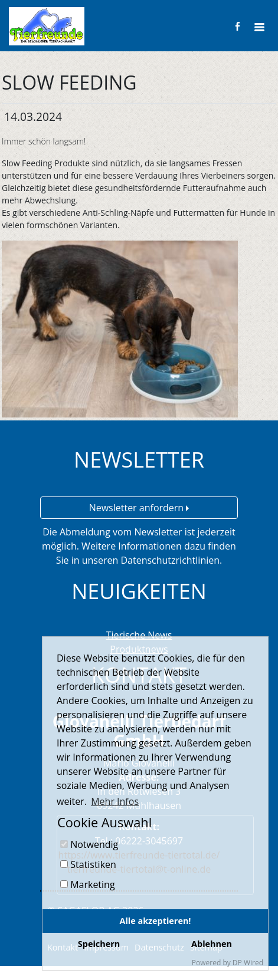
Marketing (88, 884)
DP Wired (248, 963)
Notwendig (89, 844)
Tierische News (139, 635)
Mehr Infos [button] (115, 801)
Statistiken (88, 864)
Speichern (99, 944)
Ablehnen (212, 944)
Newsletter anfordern (139, 508)
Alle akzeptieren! (156, 921)
